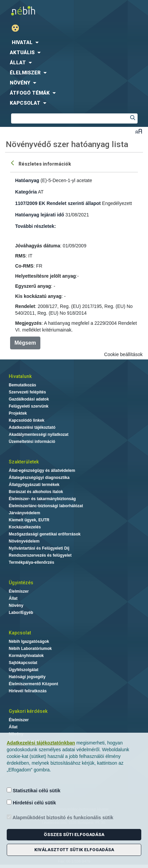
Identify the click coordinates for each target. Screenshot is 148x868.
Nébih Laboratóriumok (30, 649)
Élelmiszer (19, 591)
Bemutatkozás (22, 385)
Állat (13, 598)
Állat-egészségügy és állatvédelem (42, 471)
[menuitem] (74, 42)
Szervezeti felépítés (27, 392)
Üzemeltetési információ (32, 442)
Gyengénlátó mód (18, 28)
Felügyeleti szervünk (29, 406)
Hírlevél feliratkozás (28, 691)
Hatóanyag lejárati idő (40, 215)
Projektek (18, 413)
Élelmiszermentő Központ (33, 684)
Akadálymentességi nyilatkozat (39, 435)
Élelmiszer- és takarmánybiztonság (42, 499)
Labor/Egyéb (21, 613)
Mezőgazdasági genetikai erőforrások (45, 534)
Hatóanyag (27, 180)
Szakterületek (24, 462)
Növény (16, 605)
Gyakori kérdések (28, 711)
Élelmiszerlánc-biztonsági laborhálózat (46, 506)
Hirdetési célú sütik (31, 803)
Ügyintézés (21, 583)
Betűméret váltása (139, 131)
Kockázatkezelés (25, 527)
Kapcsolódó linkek (27, 420)
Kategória (26, 192)
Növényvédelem (24, 541)
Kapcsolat (20, 633)
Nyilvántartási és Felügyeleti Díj (39, 548)
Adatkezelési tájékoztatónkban (41, 743)
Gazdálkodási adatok (29, 399)
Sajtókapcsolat (23, 663)
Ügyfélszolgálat (24, 670)
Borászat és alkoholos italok (36, 492)
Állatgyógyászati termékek (34, 485)
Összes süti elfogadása (74, 835)
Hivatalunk (20, 376)
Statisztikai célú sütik (34, 790)
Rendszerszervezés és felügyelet (40, 555)
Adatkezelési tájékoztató (32, 427)
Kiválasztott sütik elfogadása (74, 850)
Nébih (37, 11)
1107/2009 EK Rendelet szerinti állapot (58, 203)
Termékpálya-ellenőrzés (31, 562)
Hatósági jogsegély (27, 677)
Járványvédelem (24, 513)
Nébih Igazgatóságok (29, 641)
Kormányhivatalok (26, 656)
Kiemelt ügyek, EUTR (29, 520)
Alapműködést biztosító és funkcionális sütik (60, 817)
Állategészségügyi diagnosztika (39, 478)
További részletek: (35, 226)
